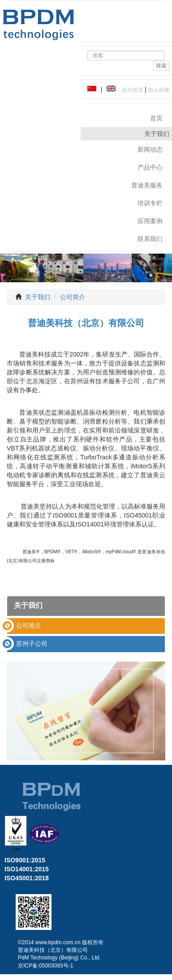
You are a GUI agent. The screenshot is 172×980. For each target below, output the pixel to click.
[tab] (86, 626)
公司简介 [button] (29, 626)
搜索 (161, 66)
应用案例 (150, 221)
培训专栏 (150, 203)
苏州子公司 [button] (32, 644)
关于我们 (38, 297)
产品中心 (150, 167)
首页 (156, 118)
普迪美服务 (147, 185)
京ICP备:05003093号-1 (45, 966)
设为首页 (131, 90)
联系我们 (150, 239)
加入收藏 (158, 90)
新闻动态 (150, 149)
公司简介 (73, 297)
